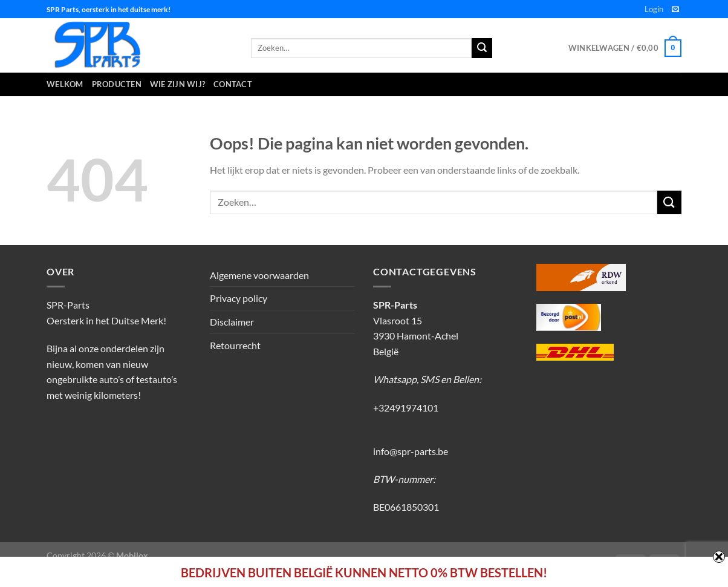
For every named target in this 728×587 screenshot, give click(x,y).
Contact (233, 84)
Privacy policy (239, 298)
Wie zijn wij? (177, 84)
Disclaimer (232, 322)
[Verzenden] (669, 202)
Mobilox (132, 555)
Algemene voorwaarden (259, 275)
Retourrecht (235, 345)
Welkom (65, 84)
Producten (117, 84)
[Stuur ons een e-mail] (675, 10)
